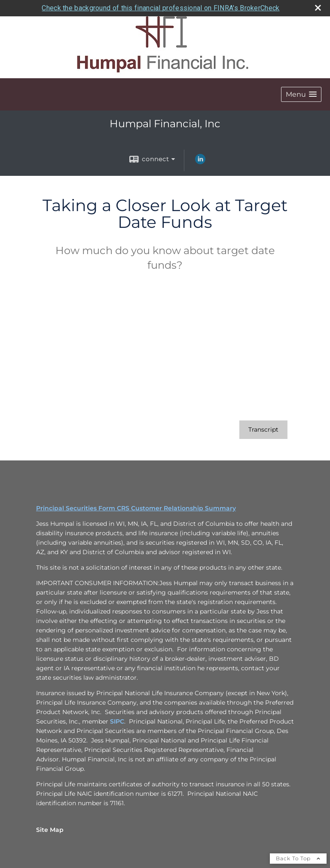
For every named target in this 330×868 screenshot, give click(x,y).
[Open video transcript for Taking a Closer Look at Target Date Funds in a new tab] (263, 430)
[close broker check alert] (318, 8)
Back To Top (298, 858)
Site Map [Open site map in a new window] (50, 830)
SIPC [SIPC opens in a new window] (117, 721)
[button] (301, 94)
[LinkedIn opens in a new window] (200, 162)
